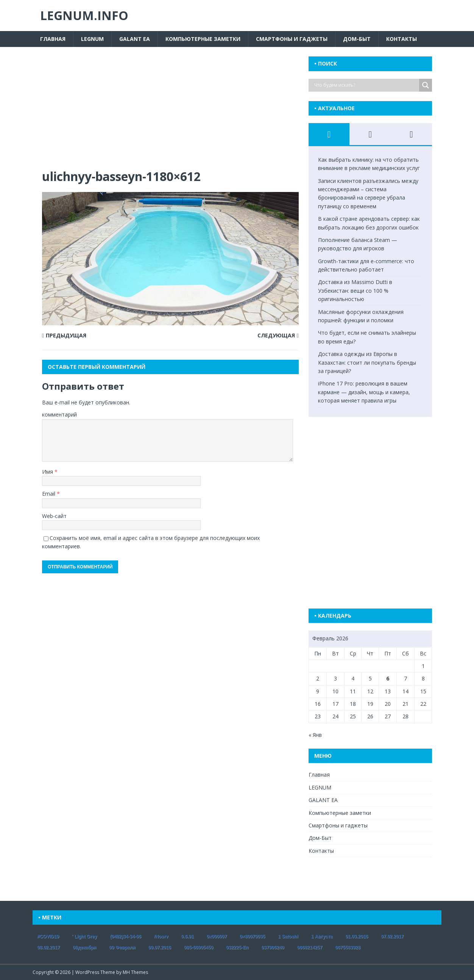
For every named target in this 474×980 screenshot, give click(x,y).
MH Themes (135, 972)
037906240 (273, 947)
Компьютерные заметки (203, 39)
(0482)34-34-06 (126, 936)
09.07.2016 (160, 947)
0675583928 (348, 947)
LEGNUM (92, 39)
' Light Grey (84, 936)
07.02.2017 (392, 936)
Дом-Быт (357, 39)
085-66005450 (199, 947)
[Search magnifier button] (426, 85)
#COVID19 (48, 936)
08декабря (84, 947)
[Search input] (366, 85)
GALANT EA (135, 39)
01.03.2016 (357, 936)
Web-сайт (54, 516)
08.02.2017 (48, 947)
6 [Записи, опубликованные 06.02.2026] (388, 678)
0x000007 (217, 936)
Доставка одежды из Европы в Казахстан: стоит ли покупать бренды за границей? (367, 362)
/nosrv (161, 936)
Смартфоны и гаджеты (292, 39)
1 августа (322, 936)
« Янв (315, 735)
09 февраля (122, 947)
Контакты (401, 39)
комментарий (59, 414)
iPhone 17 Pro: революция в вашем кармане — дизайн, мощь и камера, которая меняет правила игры (364, 392)
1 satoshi (288, 936)
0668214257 (310, 947)
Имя (48, 472)
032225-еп (237, 947)
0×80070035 (252, 936)
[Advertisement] (170, 112)
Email (49, 494)
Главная (53, 39)
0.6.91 (187, 936)
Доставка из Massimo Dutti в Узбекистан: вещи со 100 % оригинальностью (355, 290)
